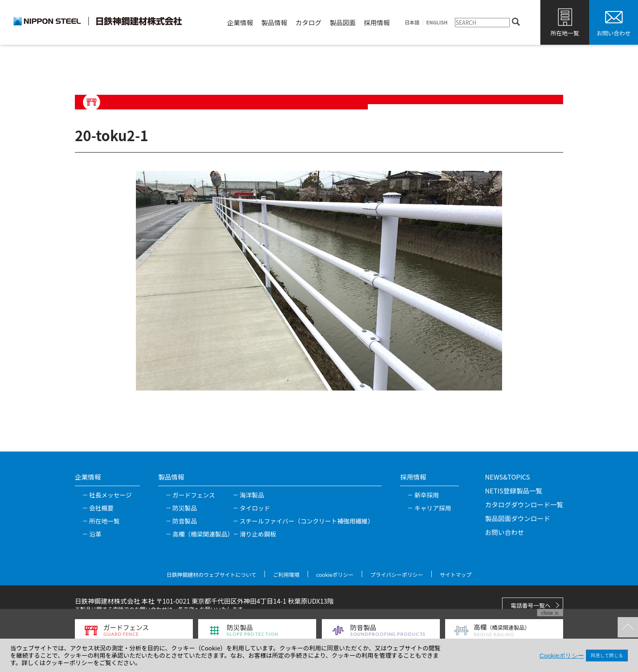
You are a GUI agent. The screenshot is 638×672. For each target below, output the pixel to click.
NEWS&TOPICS (507, 477)
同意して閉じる (607, 655)
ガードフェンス (194, 495)
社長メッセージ (110, 495)
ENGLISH (437, 22)
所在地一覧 (565, 33)
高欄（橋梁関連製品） (203, 534)
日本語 (412, 22)
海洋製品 (252, 495)
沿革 (95, 534)
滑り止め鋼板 (258, 534)
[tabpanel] (319, 281)
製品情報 (274, 22)
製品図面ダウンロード (518, 518)
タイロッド (255, 508)
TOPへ (628, 627)
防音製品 (185, 521)
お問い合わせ (614, 33)
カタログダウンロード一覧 (524, 504)
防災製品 (185, 508)
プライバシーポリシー (397, 575)
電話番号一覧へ (531, 605)
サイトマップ (456, 575)
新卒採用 (426, 495)
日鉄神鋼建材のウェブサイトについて (211, 575)
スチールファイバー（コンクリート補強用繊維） (307, 521)
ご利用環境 (286, 575)
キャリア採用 (433, 508)
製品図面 (343, 22)
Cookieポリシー (562, 656)
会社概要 (101, 508)
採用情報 (377, 22)
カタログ (308, 22)
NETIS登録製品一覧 (514, 491)
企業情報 (240, 22)
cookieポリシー (335, 575)
